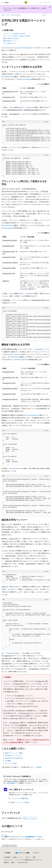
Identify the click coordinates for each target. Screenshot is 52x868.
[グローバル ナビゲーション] (2, 2)
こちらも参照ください (9, 43)
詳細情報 (39, 767)
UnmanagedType (26, 79)
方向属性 (8, 761)
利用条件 (6, 862)
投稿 (34, 857)
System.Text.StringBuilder (24, 48)
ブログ (27, 857)
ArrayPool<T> (12, 589)
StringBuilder (29, 107)
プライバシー (8, 860)
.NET (8, 15)
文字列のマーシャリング (13, 756)
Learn (3, 15)
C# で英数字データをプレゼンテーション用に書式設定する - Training (22, 837)
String (11, 107)
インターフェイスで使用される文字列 (14, 34)
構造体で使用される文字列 (11, 38)
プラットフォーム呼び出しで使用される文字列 (17, 36)
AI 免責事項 (7, 857)
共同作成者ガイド (13, 783)
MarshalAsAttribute (8, 77)
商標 (12, 862)
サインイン (47, 2)
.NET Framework (16, 15)
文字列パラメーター (23, 740)
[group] (26, 134)
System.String (6, 48)
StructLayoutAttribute (32, 415)
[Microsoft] (26, 2)
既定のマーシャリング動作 (14, 753)
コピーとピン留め (11, 763)
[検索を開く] (41, 2)
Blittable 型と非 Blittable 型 (14, 758)
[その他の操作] (49, 15)
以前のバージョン (18, 857)
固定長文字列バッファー (10, 41)
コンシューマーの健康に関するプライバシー (28, 860)
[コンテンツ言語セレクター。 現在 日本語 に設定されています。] (8, 853)
